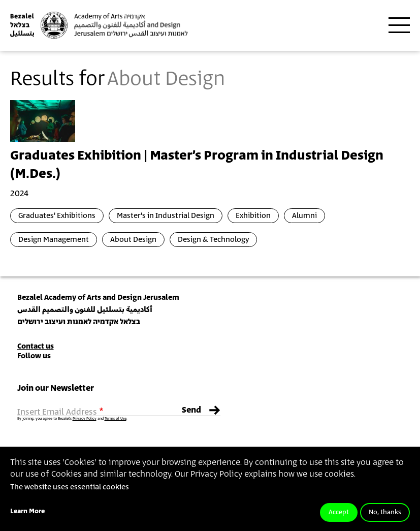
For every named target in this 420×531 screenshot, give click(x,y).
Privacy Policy (85, 419)
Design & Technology (213, 240)
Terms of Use (116, 419)
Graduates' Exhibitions (57, 216)
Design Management (54, 240)
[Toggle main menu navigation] (399, 25)
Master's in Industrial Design (166, 216)
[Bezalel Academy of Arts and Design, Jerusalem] (99, 25)
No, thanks (385, 512)
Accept (339, 512)
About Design (133, 240)
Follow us (34, 356)
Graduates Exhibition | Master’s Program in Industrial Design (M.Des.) (197, 165)
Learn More (27, 511)
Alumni (304, 216)
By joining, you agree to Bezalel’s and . (72, 419)
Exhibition (253, 216)
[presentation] (43, 120)
